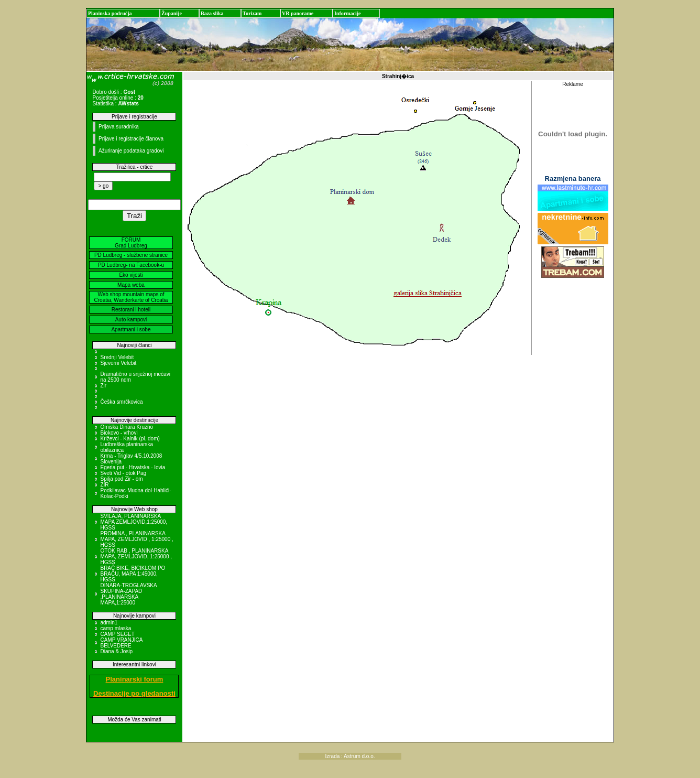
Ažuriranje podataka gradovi (131, 151)
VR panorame (298, 13)
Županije (172, 13)
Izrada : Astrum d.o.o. (350, 756)
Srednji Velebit (117, 357)
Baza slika (212, 13)
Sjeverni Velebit (118, 363)
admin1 (109, 623)
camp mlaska (116, 628)
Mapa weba (131, 285)
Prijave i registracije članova (131, 139)
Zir (103, 386)
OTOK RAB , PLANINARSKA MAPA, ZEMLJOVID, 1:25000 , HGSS (136, 557)
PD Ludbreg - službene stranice (131, 255)
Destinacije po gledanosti (134, 693)
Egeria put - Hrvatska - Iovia (133, 467)
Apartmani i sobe (131, 329)
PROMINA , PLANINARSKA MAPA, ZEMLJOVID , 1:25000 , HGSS (136, 539)
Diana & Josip (116, 651)
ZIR (104, 485)
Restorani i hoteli (131, 310)
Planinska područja (110, 13)
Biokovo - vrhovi (119, 433)
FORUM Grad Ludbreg (131, 243)
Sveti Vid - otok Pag (123, 473)
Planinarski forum (135, 679)
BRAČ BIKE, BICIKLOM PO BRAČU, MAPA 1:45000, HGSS (133, 574)
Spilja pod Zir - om (121, 479)
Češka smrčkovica (121, 402)
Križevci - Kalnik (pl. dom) (130, 439)
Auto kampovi (131, 320)
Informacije (348, 13)
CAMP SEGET (117, 634)
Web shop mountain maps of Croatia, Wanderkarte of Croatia (131, 297)
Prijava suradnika (119, 127)
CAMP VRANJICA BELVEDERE (121, 643)
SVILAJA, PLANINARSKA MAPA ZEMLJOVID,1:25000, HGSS (134, 522)
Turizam (252, 13)
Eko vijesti (131, 275)
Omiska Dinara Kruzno (127, 427)
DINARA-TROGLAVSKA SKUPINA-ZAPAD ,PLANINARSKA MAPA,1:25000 (128, 594)
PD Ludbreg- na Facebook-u (131, 265)
